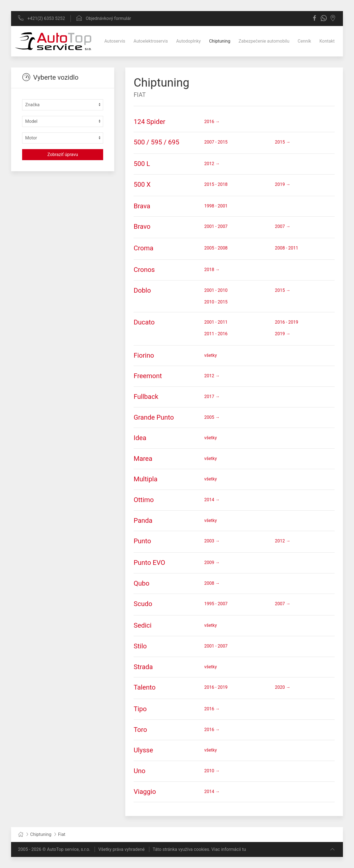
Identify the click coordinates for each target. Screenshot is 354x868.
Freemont (148, 376)
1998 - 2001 (216, 206)
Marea (143, 459)
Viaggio (145, 792)
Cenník (304, 41)
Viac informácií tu (229, 849)
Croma (143, 248)
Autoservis (115, 41)
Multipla (145, 479)
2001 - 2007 (216, 226)
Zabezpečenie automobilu (264, 41)
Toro (140, 730)
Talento (145, 687)
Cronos (144, 270)
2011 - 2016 (216, 334)
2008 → (212, 583)
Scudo (143, 604)
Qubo (141, 583)
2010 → (212, 771)
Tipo (140, 709)
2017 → (212, 397)
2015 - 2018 (216, 184)
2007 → (283, 226)
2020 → (283, 687)
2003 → (212, 541)
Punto (142, 541)
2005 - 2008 (216, 248)
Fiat (140, 95)
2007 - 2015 (216, 142)
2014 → (212, 500)
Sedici (143, 625)
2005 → (212, 417)
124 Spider (149, 122)
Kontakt (327, 41)
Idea (140, 438)
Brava (142, 206)
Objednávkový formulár (104, 18)
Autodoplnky (188, 41)
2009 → (212, 562)
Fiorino (144, 355)
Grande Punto (154, 417)
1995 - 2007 (216, 604)
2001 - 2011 (216, 322)
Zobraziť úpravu (63, 154)
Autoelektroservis (151, 41)
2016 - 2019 (287, 322)
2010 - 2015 (216, 302)
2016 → (212, 122)
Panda (143, 521)
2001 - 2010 (216, 290)
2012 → (212, 164)
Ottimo (144, 500)
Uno (140, 771)
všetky (211, 355)
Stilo (140, 646)
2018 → (212, 270)
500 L (142, 164)
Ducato (144, 322)
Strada (143, 667)
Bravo (142, 227)
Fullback (146, 397)
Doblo (142, 290)
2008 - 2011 (287, 248)
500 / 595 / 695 (156, 142)
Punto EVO (149, 563)
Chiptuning (220, 41)
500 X (142, 184)
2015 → (283, 142)
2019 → (283, 184)
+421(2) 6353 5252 (41, 18)
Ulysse (143, 750)
